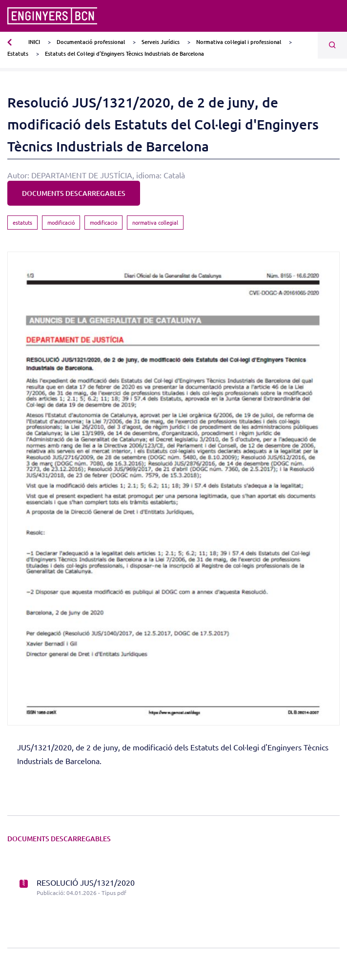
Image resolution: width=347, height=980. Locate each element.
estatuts (22, 222)
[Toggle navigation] (333, 16)
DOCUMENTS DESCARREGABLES (74, 193)
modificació (61, 222)
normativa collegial (155, 222)
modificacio (103, 222)
